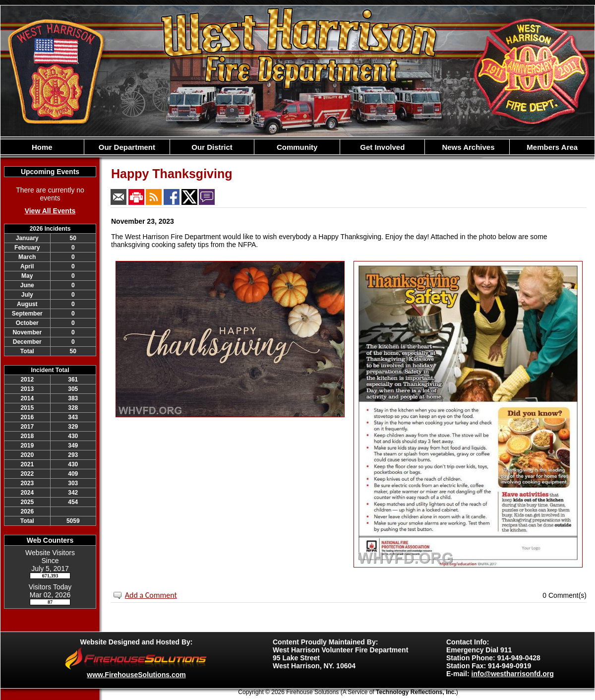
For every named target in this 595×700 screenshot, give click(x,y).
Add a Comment (151, 595)
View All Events (50, 211)
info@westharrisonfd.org (513, 674)
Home (42, 147)
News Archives (467, 147)
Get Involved (382, 147)
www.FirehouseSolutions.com (136, 675)
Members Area (552, 147)
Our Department (127, 147)
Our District (212, 147)
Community (297, 147)
